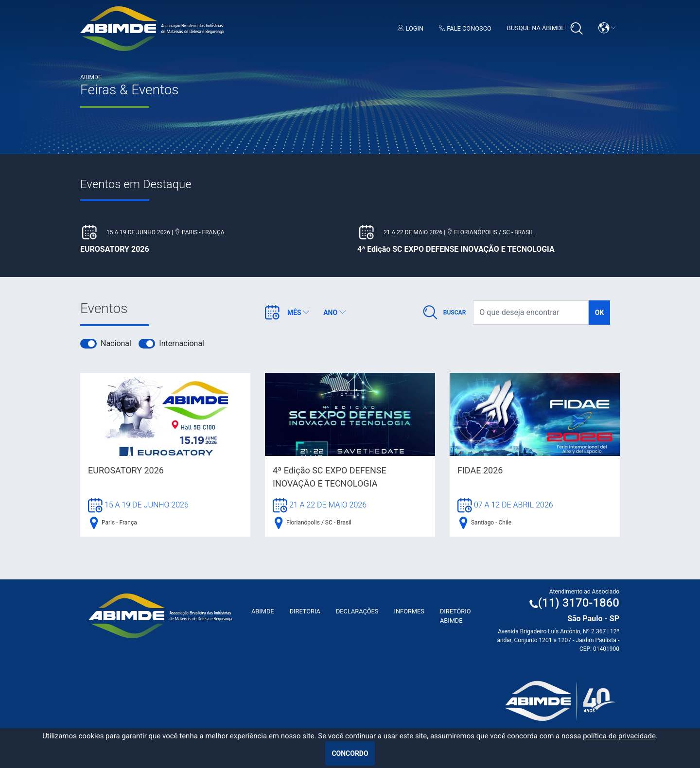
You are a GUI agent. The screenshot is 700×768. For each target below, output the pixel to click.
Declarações (357, 611)
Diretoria (305, 611)
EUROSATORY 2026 (126, 470)
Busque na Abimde (545, 29)
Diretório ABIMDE (455, 616)
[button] (607, 28)
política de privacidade (619, 736)
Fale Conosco (465, 28)
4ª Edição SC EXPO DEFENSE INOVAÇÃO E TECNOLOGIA (330, 477)
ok (600, 313)
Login (411, 28)
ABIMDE (263, 611)
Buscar (455, 313)
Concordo (350, 753)
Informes (409, 611)
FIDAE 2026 (480, 470)
